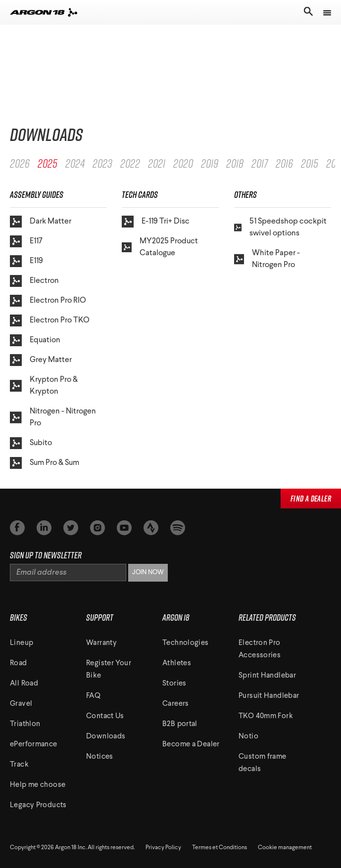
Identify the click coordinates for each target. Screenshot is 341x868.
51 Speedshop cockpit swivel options (280, 228)
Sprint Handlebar (267, 676)
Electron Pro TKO (50, 320)
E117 (26, 241)
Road (19, 663)
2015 (310, 163)
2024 (75, 163)
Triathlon (25, 724)
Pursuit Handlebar (269, 696)
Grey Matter (41, 360)
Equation (35, 340)
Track (19, 765)
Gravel (21, 704)
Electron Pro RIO (48, 301)
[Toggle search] (307, 12)
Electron (34, 281)
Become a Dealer (191, 745)
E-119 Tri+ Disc (156, 222)
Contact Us (105, 716)
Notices (100, 757)
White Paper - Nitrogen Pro (267, 259)
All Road (24, 684)
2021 (157, 163)
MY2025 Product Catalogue (160, 247)
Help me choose (38, 785)
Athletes (177, 663)
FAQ (93, 696)
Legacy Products (38, 805)
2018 (235, 163)
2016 (284, 163)
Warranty (101, 643)
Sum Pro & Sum (45, 463)
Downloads (106, 737)
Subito (31, 443)
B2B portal (180, 724)
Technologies (186, 643)
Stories (174, 684)
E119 (26, 261)
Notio (248, 737)
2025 (48, 163)
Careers (176, 704)
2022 (130, 163)
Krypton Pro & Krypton (44, 386)
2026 (20, 163)
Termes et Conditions (219, 848)
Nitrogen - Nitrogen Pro (53, 417)
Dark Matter (41, 222)
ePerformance (34, 745)
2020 (183, 163)
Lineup (22, 643)
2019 (210, 163)
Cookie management (285, 848)
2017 (260, 163)
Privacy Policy (163, 848)
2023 (102, 163)
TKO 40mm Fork (266, 716)
